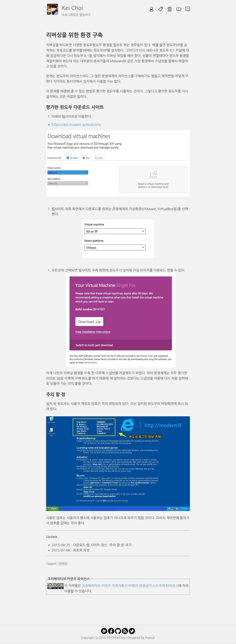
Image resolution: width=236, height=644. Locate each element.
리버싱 (63, 564)
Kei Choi (72, 8)
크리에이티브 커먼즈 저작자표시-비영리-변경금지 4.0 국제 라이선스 (130, 586)
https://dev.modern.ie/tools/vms (76, 125)
